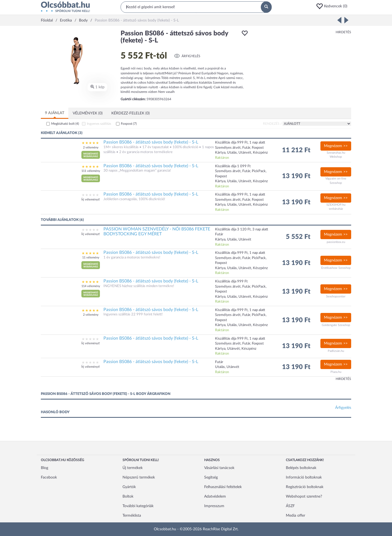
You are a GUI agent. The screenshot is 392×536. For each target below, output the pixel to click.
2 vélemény (91, 147)
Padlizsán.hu (336, 351)
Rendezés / (272, 124)
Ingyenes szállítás (99, 124)
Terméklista (132, 516)
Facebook (49, 477)
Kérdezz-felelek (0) (131, 113)
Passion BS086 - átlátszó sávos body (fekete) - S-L (151, 142)
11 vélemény (91, 258)
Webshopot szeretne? (304, 497)
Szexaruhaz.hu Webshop (336, 155)
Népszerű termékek (139, 477)
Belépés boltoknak (301, 468)
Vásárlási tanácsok (219, 468)
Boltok (128, 497)
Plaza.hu (336, 372)
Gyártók (129, 487)
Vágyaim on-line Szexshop (336, 181)
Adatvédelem (215, 497)
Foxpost (129, 124)
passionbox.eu (336, 242)
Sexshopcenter (336, 296)
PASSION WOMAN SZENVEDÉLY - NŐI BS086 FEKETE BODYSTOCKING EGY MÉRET (157, 232)
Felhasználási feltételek (223, 487)
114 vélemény (91, 286)
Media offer (295, 516)
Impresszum (214, 506)
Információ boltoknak (304, 477)
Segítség (211, 477)
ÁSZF (290, 506)
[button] (333, 6)
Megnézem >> (336, 146)
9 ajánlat (55, 113)
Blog (45, 468)
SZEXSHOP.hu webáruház (336, 207)
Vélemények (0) (88, 113)
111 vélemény (91, 171)
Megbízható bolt (65, 124)
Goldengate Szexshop (336, 325)
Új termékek (133, 468)
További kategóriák (138, 506)
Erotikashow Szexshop (336, 268)
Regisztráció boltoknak (305, 487)
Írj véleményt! (91, 200)
